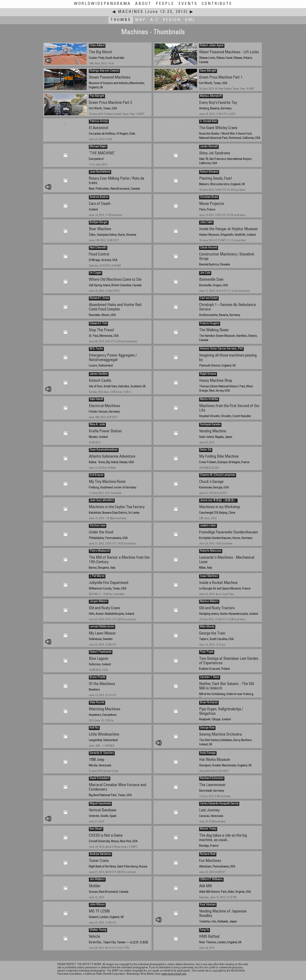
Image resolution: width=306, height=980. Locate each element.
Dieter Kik (206, 450)
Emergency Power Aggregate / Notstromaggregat (113, 358)
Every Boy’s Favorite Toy (218, 103)
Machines (131, 12)
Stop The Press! (101, 330)
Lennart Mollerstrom (102, 627)
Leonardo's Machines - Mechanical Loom (227, 560)
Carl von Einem (209, 298)
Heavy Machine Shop (216, 381)
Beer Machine (100, 229)
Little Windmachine (104, 735)
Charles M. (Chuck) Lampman (218, 475)
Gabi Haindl (96, 399)
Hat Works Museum (215, 760)
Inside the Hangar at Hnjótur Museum (228, 229)
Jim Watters (97, 880)
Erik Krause (97, 475)
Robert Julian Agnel (212, 46)
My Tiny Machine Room (107, 482)
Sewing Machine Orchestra (220, 735)
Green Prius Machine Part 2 (110, 103)
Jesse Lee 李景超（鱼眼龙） (218, 501)
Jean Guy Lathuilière (102, 501)
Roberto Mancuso (211, 551)
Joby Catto (206, 223)
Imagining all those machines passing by (228, 358)
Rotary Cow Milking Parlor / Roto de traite (117, 181)
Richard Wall (208, 854)
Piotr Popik (207, 652)
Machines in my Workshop (220, 507)
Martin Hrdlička (209, 399)
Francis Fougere (210, 324)
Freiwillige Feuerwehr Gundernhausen (229, 532)
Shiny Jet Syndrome (215, 153)
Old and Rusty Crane (104, 608)
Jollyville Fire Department (109, 583)
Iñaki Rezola (97, 703)
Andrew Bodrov (99, 197)
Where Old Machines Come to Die (115, 280)
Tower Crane (99, 861)
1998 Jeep (97, 760)
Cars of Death (100, 204)
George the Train (212, 634)
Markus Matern (209, 602)
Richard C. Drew (99, 298)
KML (190, 20)
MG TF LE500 (99, 912)
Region (172, 20)
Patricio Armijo (99, 121)
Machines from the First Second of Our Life (229, 408)
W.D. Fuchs (96, 349)
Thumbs (121, 20)
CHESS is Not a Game (106, 836)
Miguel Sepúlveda (100, 804)
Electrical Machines (104, 406)
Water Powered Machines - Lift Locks (229, 52)
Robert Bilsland (209, 172)
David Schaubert (100, 778)
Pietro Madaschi (100, 551)
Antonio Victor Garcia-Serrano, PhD (221, 349)
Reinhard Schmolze (212, 778)
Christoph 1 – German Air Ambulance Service (227, 307)
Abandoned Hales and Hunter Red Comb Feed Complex (115, 307)
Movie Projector (212, 204)
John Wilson (97, 905)
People (165, 4)
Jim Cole (205, 273)
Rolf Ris (94, 728)
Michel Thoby (208, 829)
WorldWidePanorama (102, 4)
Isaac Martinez (209, 576)
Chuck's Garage (211, 482)
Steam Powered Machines (110, 78)
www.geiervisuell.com (174, 974)
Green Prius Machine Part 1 (221, 78)
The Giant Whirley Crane (218, 128)
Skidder (95, 886)
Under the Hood (101, 532)
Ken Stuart (96, 829)
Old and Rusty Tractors (217, 608)
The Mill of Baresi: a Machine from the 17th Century (119, 560)
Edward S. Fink (98, 324)
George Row (207, 728)
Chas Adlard (97, 46)
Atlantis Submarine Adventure (112, 457)
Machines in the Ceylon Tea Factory (117, 507)
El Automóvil (98, 128)
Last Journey (209, 810)
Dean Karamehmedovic (104, 450)
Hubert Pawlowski (101, 652)
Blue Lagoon (99, 659)
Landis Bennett (209, 147)
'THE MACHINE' (102, 153)
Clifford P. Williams (211, 880)
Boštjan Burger (99, 223)
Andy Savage (208, 753)
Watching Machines (105, 709)
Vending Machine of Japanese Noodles (223, 914)
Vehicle (94, 937)
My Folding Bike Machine (219, 457)
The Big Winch (101, 52)
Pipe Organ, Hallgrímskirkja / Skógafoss (221, 712)
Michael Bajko (98, 147)
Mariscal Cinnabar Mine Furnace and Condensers (118, 787)
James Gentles (99, 374)
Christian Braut (209, 197)
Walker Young (98, 930)
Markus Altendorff (211, 96)
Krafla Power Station (105, 431)
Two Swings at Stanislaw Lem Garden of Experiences (229, 661)
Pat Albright (97, 96)
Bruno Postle (98, 677)
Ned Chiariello (98, 248)
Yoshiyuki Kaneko (210, 425)
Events (188, 4)
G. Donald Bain (209, 121)
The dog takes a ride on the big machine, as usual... (223, 838)
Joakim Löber (208, 526)
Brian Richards (209, 703)
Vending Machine (213, 431)
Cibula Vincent (209, 248)
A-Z (154, 20)
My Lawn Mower (102, 634)
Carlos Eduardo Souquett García (219, 804)
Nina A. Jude (97, 425)
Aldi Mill (205, 886)
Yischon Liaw (98, 526)
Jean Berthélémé (100, 172)
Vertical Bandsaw (103, 810)
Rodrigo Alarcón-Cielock (104, 71)
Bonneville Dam (211, 280)
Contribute (217, 4)
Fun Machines (210, 861)
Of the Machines (102, 684)
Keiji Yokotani (208, 905)
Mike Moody (207, 627)
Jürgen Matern (99, 602)
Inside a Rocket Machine (218, 583)
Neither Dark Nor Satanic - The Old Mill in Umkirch (227, 686)
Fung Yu (205, 930)
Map (141, 20)
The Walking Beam (214, 330)
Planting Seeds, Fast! (216, 179)
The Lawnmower (212, 785)
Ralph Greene (208, 374)
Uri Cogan (96, 273)
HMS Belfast (209, 937)
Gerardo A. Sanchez (102, 753)
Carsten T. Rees (210, 677)
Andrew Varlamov (100, 854)
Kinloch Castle (100, 381)
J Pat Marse (97, 576)
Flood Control (99, 255)
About (143, 4)
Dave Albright (208, 71)
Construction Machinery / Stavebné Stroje (227, 257)
